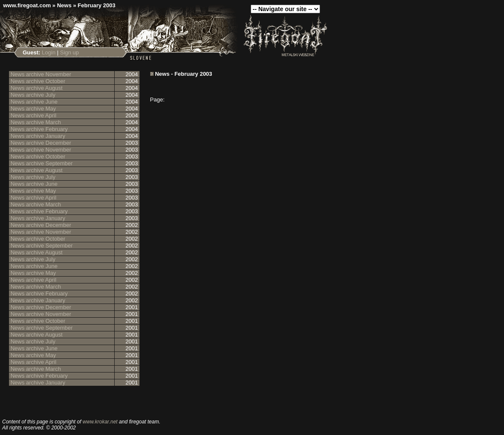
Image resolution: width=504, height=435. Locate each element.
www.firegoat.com (27, 5)
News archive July (33, 95)
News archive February (39, 129)
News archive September (42, 163)
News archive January (38, 136)
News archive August (37, 88)
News (64, 5)
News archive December (41, 143)
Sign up (69, 52)
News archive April (34, 115)
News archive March (36, 122)
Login (49, 52)
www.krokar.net (100, 422)
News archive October (38, 81)
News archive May (33, 109)
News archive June (34, 102)
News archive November (41, 74)
